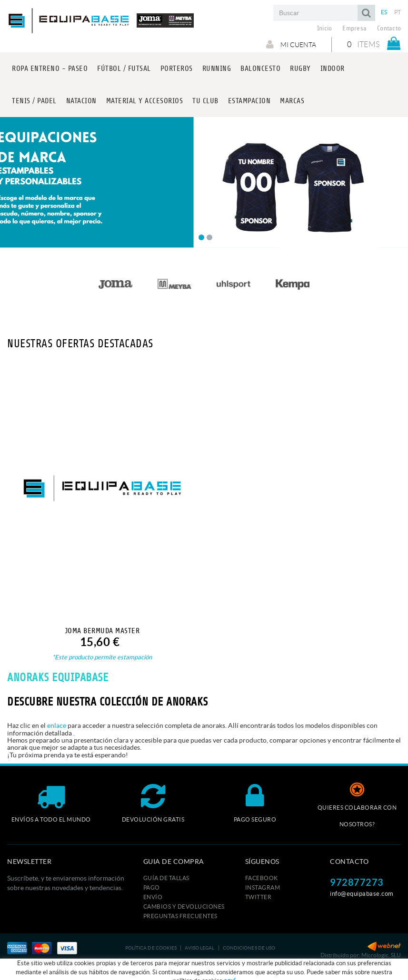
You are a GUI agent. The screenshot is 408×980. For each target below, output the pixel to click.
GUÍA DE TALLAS (166, 878)
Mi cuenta (291, 44)
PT (398, 12)
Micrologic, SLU (381, 955)
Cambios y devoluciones (184, 906)
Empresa (354, 29)
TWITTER (259, 897)
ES (384, 12)
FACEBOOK (262, 878)
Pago (152, 887)
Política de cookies (151, 948)
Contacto (389, 29)
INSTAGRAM (263, 887)
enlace (57, 725)
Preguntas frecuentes (180, 916)
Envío (153, 897)
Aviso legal (199, 948)
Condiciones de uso (249, 948)
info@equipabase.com (362, 894)
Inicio (325, 29)
